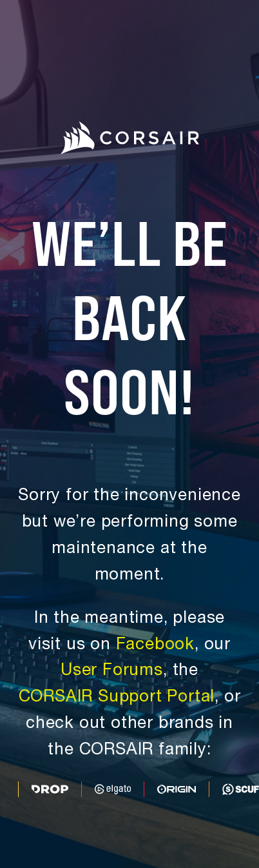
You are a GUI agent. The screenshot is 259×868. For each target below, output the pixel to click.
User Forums (112, 671)
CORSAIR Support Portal (117, 698)
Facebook (155, 646)
